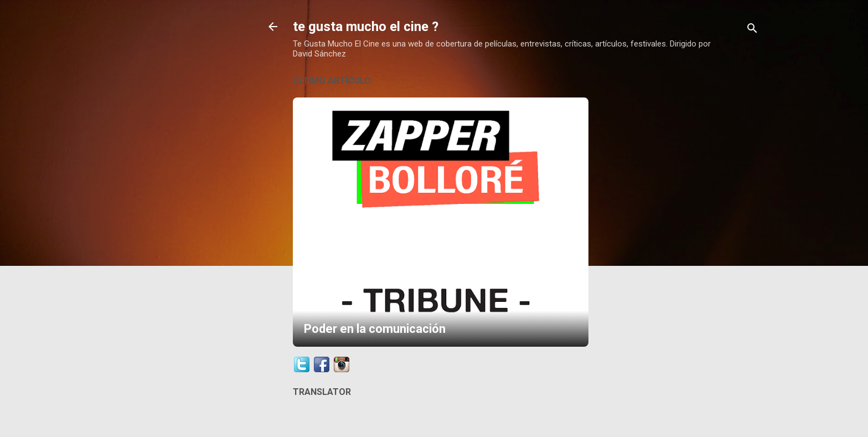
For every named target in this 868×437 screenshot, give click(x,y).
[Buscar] (752, 30)
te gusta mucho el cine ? (366, 27)
